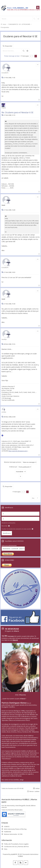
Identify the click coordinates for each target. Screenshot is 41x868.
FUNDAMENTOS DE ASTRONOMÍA (19, 24)
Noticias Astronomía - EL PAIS (13, 834)
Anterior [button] (30, 56)
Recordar (6, 526)
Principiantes (5, 27)
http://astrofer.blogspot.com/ (18, 451)
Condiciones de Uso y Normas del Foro (16, 847)
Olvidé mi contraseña (8, 523)
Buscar (24, 51)
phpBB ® (14, 854)
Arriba (37, 788)
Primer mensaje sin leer (12, 56)
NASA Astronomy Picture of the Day (15, 829)
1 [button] (33, 56)
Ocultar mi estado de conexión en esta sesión (17, 529)
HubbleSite (8, 832)
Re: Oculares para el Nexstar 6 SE (17, 112)
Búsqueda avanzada (27, 51)
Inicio (5, 24)
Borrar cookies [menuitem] (34, 791)
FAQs (6, 849)
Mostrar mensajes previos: (20, 462)
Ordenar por (20, 467)
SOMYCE (7, 827)
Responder (9, 46)
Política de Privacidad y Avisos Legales (16, 844)
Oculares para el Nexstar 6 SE (20, 36)
